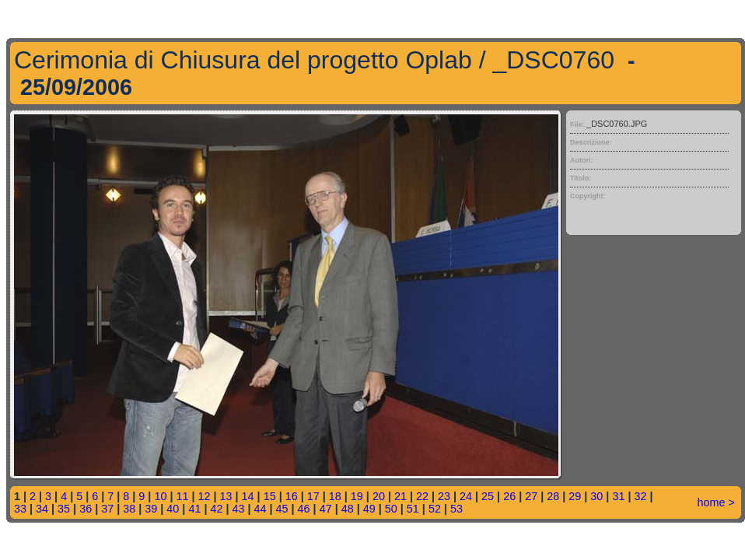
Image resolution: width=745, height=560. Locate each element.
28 (553, 496)
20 (379, 496)
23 (444, 496)
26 (509, 496)
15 (270, 496)
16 (292, 496)
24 (466, 496)
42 (216, 509)
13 (226, 496)
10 (160, 496)
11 (182, 496)
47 (326, 509)
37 (107, 509)
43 (238, 509)
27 (531, 496)
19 (357, 496)
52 (435, 509)
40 (173, 509)
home (712, 502)
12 (205, 496)
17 (313, 496)
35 (64, 509)
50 (391, 509)
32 (640, 496)
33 (20, 509)
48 (348, 509)
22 (422, 496)
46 (304, 509)
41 (194, 509)
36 (86, 509)
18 (335, 496)
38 (129, 509)
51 (413, 509)
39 (151, 509)
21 (400, 496)
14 (248, 496)
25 (488, 496)
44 (261, 509)
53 (456, 509)
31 (618, 496)
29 (575, 496)
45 (282, 509)
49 (369, 509)
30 (596, 496)
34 (42, 509)
